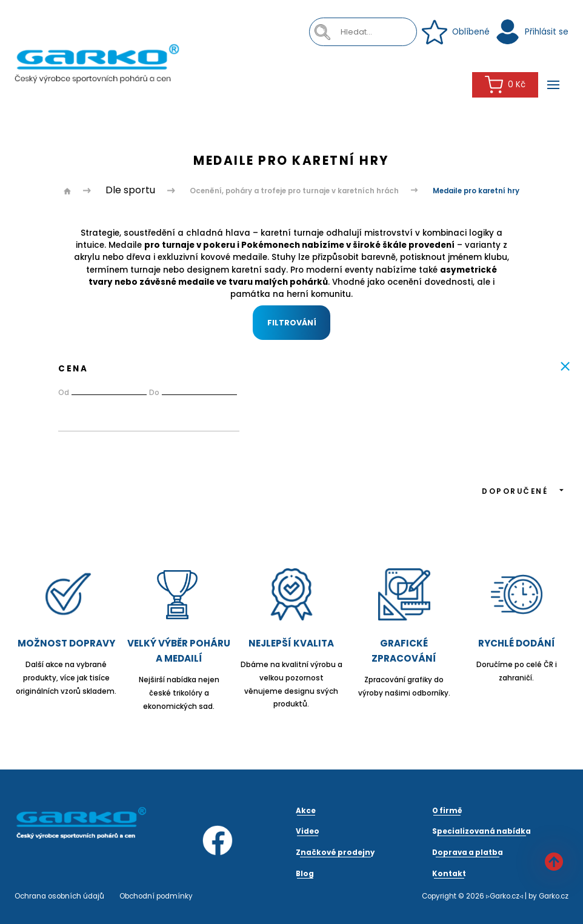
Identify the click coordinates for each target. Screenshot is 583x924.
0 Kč (505, 85)
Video (308, 831)
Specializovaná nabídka (481, 831)
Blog (305, 874)
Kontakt (449, 874)
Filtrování (292, 323)
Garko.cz (554, 896)
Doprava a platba (468, 853)
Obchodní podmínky (156, 896)
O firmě (447, 811)
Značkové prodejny (335, 853)
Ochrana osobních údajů (59, 896)
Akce (306, 811)
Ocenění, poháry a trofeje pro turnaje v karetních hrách (294, 191)
